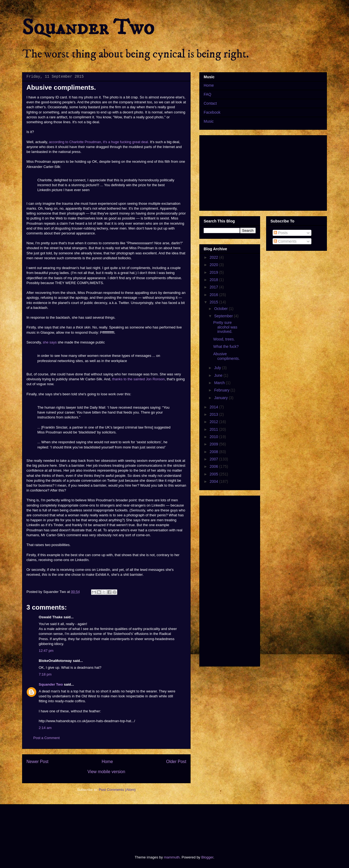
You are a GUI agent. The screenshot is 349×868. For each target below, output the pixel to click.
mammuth (172, 857)
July (218, 368)
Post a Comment (46, 738)
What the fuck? (226, 346)
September (224, 316)
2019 (214, 272)
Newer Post (37, 762)
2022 (214, 257)
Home (107, 762)
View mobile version (106, 772)
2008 (214, 452)
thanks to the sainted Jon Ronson (138, 379)
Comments (285, 241)
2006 (214, 466)
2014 (214, 407)
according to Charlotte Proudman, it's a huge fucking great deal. (99, 142)
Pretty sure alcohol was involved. (225, 327)
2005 (214, 474)
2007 (214, 459)
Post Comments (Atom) (117, 790)
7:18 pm (45, 674)
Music (209, 121)
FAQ (207, 94)
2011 (214, 429)
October (221, 309)
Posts (281, 233)
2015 (214, 302)
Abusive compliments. (226, 356)
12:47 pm (46, 651)
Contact (210, 103)
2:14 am (45, 728)
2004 (214, 481)
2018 (214, 280)
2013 (214, 414)
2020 (214, 265)
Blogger (207, 857)
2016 (214, 295)
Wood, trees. (224, 339)
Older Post (176, 762)
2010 (214, 437)
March (220, 383)
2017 (214, 287)
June (219, 375)
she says (50, 342)
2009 (214, 444)
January (221, 398)
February (222, 390)
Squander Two (88, 28)
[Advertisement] (121, 825)
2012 (214, 422)
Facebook (212, 112)
